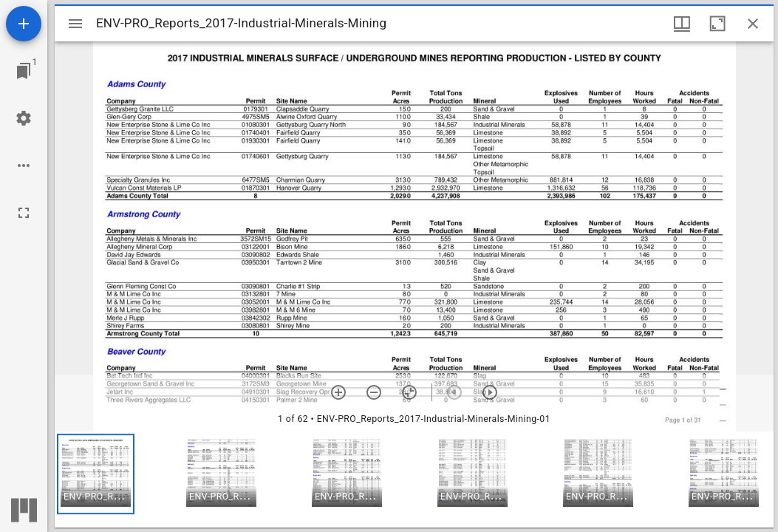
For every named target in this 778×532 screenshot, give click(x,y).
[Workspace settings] (24, 118)
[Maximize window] (717, 24)
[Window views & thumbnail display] (682, 24)
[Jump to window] (24, 71)
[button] (96, 474)
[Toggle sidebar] (75, 24)
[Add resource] (24, 24)
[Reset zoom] (409, 392)
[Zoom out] (374, 392)
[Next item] (490, 392)
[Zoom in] (338, 392)
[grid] (414, 480)
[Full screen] (24, 213)
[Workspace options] (24, 166)
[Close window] (753, 24)
